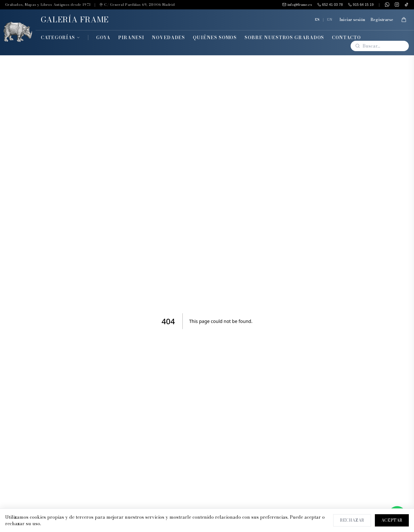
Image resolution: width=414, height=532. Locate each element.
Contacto (346, 38)
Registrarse (382, 20)
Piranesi (131, 38)
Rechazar (352, 520)
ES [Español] (317, 19)
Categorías (60, 38)
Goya (103, 38)
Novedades (168, 38)
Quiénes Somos (215, 38)
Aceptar (392, 520)
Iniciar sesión (352, 20)
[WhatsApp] (387, 5)
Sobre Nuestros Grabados (284, 38)
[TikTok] (407, 5)
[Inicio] (18, 32)
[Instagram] (397, 5)
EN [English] (330, 19)
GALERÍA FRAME (75, 20)
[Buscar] (380, 46)
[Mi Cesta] (404, 20)
